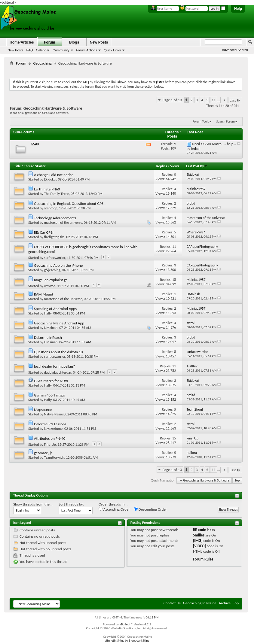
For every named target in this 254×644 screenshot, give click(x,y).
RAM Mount (44, 294)
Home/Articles (22, 42)
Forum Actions (87, 50)
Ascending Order (114, 509)
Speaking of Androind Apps (55, 309)
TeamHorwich (54, 457)
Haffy (48, 313)
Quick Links (112, 50)
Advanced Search (235, 50)
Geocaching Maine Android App (59, 323)
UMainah (51, 328)
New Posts (15, 50)
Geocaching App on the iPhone (58, 265)
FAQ (30, 50)
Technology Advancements (55, 218)
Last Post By (197, 166)
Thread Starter (35, 166)
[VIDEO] (199, 546)
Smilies (199, 535)
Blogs (74, 42)
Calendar (43, 50)
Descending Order (150, 509)
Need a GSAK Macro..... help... (214, 144)
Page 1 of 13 (172, 100)
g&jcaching (52, 270)
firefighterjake (54, 237)
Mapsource (43, 410)
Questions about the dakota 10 (58, 352)
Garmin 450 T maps (49, 395)
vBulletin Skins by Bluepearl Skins (127, 641)
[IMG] (198, 541)
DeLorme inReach (48, 337)
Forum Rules (203, 559)
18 (174, 280)
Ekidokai (50, 179)
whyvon (50, 286)
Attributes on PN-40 (50, 438)
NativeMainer (54, 414)
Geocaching (42, 63)
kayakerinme (54, 429)
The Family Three (57, 194)
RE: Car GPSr (44, 232)
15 (174, 438)
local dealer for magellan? (54, 366)
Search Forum (226, 122)
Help (238, 9)
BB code (199, 530)
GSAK (35, 144)
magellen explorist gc (51, 280)
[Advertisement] (126, 71)
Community (61, 50)
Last (235, 100)
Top (237, 480)
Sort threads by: (71, 504)
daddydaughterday (58, 372)
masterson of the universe (63, 223)
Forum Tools (201, 122)
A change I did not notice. (54, 175)
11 (214, 100)
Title (17, 166)
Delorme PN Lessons (50, 424)
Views (175, 166)
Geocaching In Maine (200, 603)
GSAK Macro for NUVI (51, 381)
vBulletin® (126, 624)
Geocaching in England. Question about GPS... (70, 204)
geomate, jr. (43, 453)
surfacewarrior (55, 258)
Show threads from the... (33, 504)
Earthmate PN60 (47, 189)
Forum (49, 42)
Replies (162, 166)
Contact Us (172, 603)
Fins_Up (50, 445)
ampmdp (51, 208)
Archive (225, 603)
